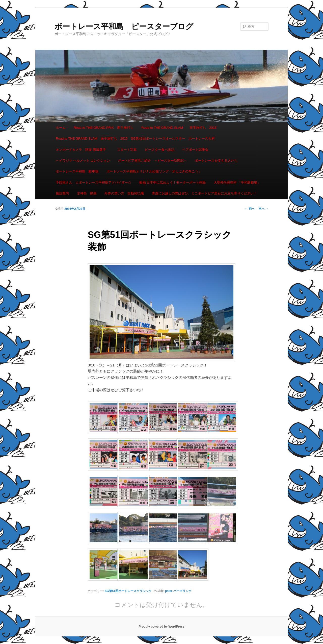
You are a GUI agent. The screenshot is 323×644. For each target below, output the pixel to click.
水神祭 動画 (87, 193)
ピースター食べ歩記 (160, 150)
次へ (264, 209)
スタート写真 (127, 150)
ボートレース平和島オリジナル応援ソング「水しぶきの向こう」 (154, 171)
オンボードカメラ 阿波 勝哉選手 (83, 150)
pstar (169, 591)
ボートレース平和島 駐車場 (77, 171)
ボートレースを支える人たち (216, 160)
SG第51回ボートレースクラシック (128, 591)
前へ (250, 209)
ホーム (61, 128)
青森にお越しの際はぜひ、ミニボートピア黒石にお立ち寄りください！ (204, 193)
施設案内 (62, 193)
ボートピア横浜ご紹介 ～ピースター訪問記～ (153, 160)
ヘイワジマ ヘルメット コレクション (83, 160)
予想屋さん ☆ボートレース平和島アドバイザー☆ (93, 182)
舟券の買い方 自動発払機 (124, 193)
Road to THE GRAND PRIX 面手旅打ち (104, 128)
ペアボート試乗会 (195, 150)
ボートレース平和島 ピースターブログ (124, 26)
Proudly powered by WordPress (161, 627)
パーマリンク (182, 591)
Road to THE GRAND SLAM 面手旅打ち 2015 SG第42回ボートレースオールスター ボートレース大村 (135, 139)
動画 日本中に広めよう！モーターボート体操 (173, 182)
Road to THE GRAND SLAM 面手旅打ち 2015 (179, 128)
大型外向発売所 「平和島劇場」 (237, 182)
